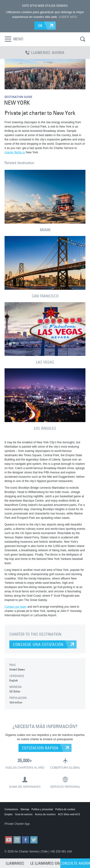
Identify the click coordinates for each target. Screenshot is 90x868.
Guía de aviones (24, 814)
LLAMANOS (15, 863)
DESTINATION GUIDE (18, 97)
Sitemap (25, 809)
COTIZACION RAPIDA (40, 748)
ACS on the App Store (16, 828)
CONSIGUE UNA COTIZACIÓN (38, 644)
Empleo (9, 814)
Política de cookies (65, 809)
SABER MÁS (68, 17)
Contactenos (11, 809)
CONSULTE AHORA (75, 863)
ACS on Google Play (40, 828)
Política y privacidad (42, 809)
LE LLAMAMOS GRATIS (45, 863)
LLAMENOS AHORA (45, 53)
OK (40, 26)
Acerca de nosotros (45, 814)
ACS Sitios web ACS (69, 814)
